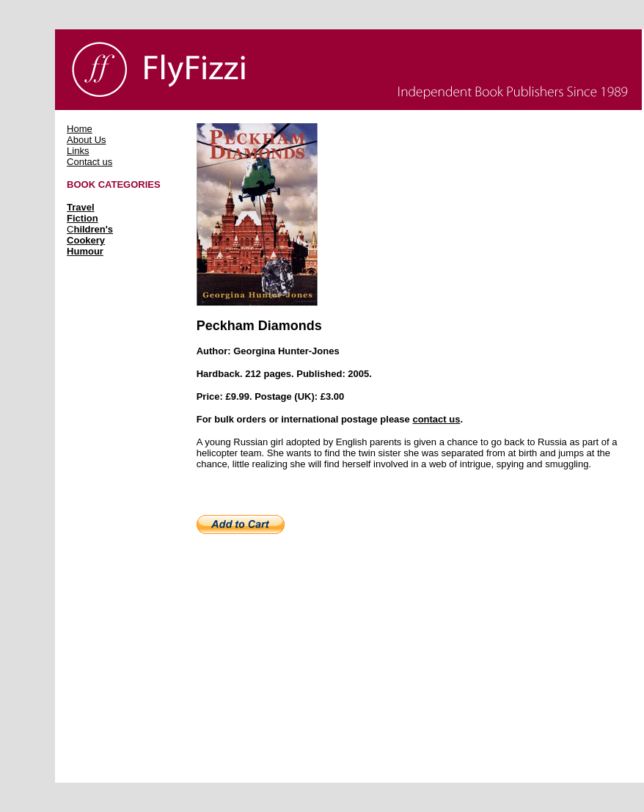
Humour (85, 251)
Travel (81, 207)
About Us (86, 140)
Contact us (89, 162)
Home (80, 129)
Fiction (83, 218)
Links (78, 151)
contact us (436, 419)
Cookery (86, 240)
